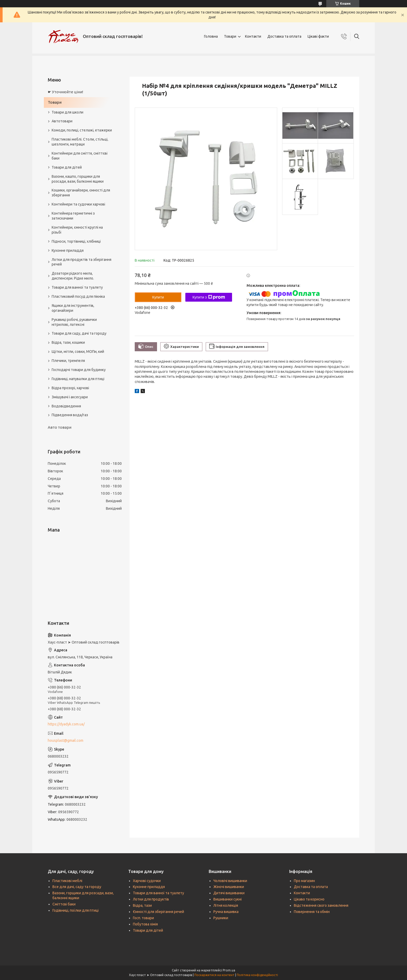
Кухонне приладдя (68, 250)
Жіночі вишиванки (229, 887)
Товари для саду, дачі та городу (79, 333)
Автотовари (62, 121)
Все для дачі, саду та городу (77, 887)
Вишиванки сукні (228, 899)
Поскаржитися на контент (214, 975)
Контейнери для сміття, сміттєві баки (80, 156)
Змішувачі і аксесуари (70, 397)
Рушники (221, 918)
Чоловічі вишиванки (230, 881)
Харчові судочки (147, 881)
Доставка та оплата (284, 36)
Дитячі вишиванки (229, 893)
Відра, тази (142, 905)
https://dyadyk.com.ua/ (66, 724)
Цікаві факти (318, 36)
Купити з (209, 297)
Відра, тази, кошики (68, 342)
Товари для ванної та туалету (77, 287)
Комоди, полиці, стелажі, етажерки (82, 130)
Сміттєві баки (64, 904)
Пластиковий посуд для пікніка (78, 296)
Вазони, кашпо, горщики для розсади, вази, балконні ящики (78, 179)
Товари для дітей (67, 167)
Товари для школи (67, 112)
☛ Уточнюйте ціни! (65, 92)
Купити (158, 297)
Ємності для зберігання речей (158, 912)
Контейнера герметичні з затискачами (73, 216)
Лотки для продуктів (151, 899)
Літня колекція (226, 905)
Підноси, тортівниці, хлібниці (76, 241)
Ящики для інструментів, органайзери (73, 308)
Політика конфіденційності (257, 975)
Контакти (253, 36)
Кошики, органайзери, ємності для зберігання (81, 193)
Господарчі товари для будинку (79, 370)
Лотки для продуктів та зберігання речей (82, 262)
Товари (230, 36)
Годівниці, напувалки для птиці (78, 379)
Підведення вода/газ (70, 415)
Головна (211, 36)
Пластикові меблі (67, 881)
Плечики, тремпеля (68, 361)
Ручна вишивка (226, 912)
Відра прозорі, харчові (70, 388)
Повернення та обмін (312, 912)
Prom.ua (229, 970)
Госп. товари (143, 918)
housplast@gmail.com (66, 740)
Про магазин (304, 881)
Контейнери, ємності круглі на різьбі (77, 230)
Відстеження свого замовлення (321, 905)
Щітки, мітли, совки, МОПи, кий (78, 352)
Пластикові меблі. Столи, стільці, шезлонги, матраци (80, 142)
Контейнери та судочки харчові (78, 204)
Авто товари (60, 427)
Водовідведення (66, 406)
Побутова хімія (145, 924)
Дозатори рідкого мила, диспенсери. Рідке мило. (73, 276)
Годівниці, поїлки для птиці (76, 910)
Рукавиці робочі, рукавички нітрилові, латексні (74, 322)
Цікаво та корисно (309, 899)
